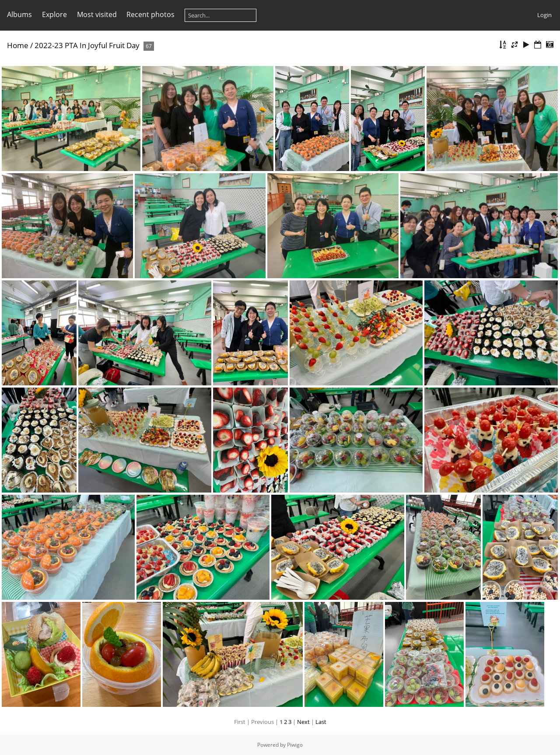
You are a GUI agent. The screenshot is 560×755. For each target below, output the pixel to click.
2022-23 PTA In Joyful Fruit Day (87, 45)
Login (544, 15)
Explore (54, 14)
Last (321, 722)
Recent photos (150, 14)
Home (18, 45)
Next (303, 722)
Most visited (97, 14)
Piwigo (295, 745)
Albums (19, 14)
